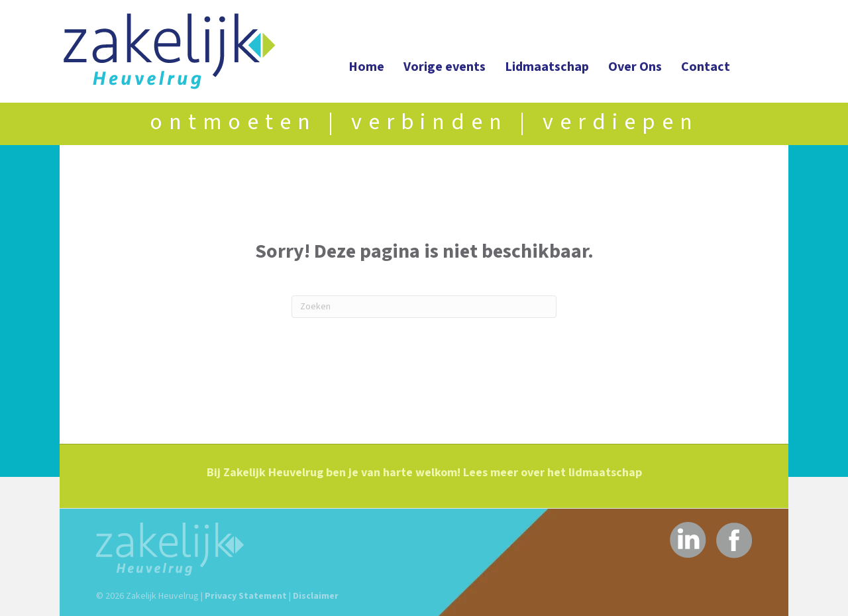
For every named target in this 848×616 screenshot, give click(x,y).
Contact (706, 67)
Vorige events (445, 67)
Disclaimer (316, 596)
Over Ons (635, 67)
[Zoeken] (424, 307)
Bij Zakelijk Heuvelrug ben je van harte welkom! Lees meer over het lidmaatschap (424, 473)
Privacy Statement (246, 596)
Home (366, 67)
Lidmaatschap (547, 67)
